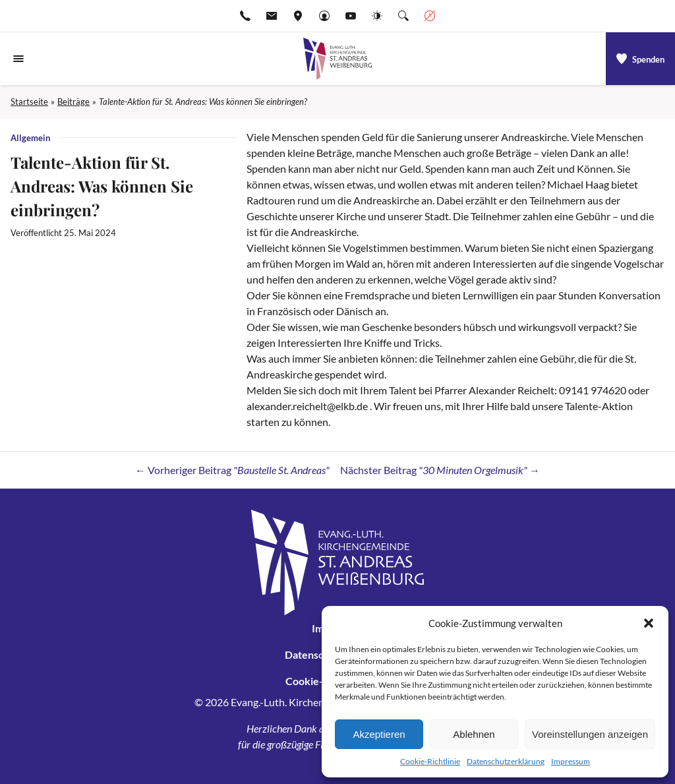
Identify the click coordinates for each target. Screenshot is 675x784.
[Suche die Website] (403, 16)
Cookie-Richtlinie (430, 761)
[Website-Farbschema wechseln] (377, 16)
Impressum (571, 761)
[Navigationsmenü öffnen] (18, 59)
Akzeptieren (379, 734)
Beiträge (73, 102)
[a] (640, 59)
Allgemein (30, 138)
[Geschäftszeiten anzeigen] (430, 16)
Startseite (29, 102)
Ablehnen (474, 734)
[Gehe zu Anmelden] (324, 16)
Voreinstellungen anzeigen (590, 734)
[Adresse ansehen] (298, 16)
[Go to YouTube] (351, 16)
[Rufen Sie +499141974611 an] (245, 16)
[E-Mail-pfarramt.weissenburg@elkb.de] (272, 16)
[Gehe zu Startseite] (337, 59)
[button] (649, 623)
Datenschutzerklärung (506, 761)
